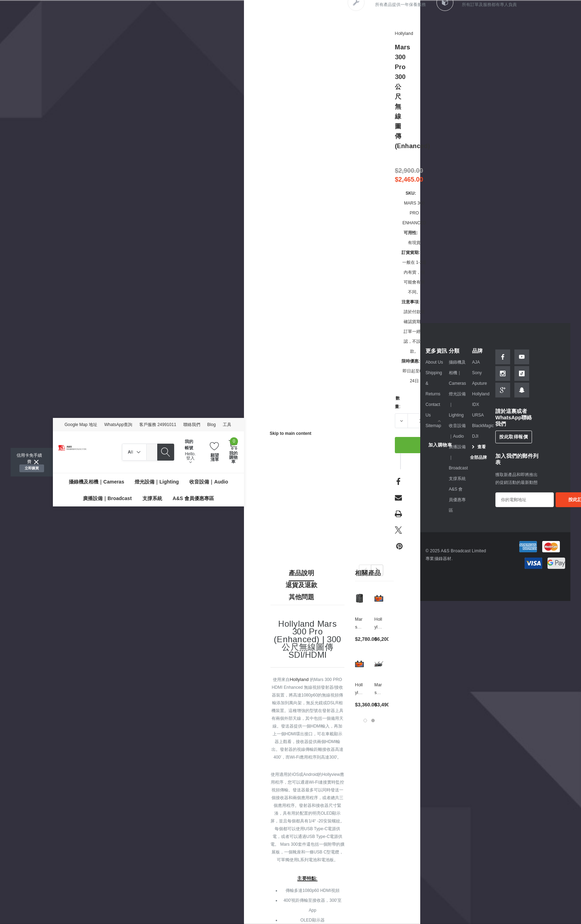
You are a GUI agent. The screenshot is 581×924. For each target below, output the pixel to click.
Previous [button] (365, 570)
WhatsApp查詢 (118, 425)
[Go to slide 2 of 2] (373, 721)
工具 (227, 425)
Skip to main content (290, 433)
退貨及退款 (301, 585)
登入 (190, 460)
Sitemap (433, 426)
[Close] (36, 462)
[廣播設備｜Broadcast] (107, 498)
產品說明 (301, 573)
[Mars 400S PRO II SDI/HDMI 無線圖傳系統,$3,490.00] (379, 664)
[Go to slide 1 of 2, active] (365, 721)
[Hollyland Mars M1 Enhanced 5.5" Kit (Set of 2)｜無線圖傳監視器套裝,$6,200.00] (379, 598)
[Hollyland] (404, 34)
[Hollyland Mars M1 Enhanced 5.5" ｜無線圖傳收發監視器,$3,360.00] (359, 664)
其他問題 (301, 597)
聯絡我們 (192, 425)
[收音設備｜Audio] (209, 482)
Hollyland (299, 679)
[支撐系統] (152, 498)
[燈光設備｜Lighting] (157, 482)
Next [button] (377, 570)
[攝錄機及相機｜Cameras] (96, 482)
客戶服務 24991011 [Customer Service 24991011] (158, 425)
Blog (212, 425)
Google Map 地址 (81, 425)
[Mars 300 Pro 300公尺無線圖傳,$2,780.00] (359, 598)
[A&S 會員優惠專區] (193, 498)
